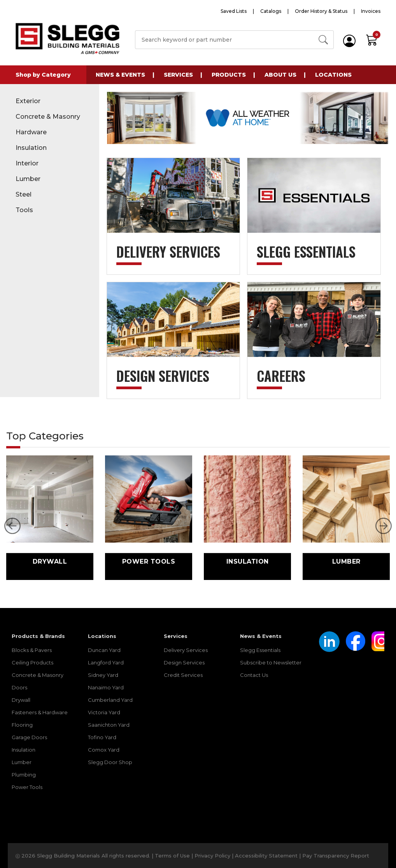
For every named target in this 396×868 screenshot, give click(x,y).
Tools (24, 210)
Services (178, 75)
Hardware (31, 132)
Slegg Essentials (260, 650)
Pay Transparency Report (336, 856)
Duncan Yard (104, 650)
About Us (280, 75)
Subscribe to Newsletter (271, 662)
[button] (12, 526)
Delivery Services (186, 650)
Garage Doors (29, 737)
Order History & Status (321, 11)
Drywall (21, 700)
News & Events (120, 75)
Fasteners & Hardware (40, 712)
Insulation (31, 148)
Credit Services (183, 675)
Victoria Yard (104, 712)
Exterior (28, 101)
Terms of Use (172, 856)
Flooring (22, 725)
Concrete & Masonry (48, 117)
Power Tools (27, 787)
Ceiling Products (32, 662)
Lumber (28, 179)
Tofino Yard (102, 737)
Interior (27, 163)
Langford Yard (106, 662)
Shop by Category (43, 75)
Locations (333, 75)
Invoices (371, 11)
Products (229, 75)
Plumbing (24, 775)
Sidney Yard (103, 675)
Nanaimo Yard (106, 687)
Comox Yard (104, 750)
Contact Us (254, 675)
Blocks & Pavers (32, 650)
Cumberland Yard (110, 700)
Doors (19, 687)
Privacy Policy (212, 856)
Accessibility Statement (266, 856)
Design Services (184, 662)
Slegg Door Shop (110, 762)
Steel (24, 194)
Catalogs (271, 11)
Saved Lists (234, 11)
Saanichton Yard (109, 725)
